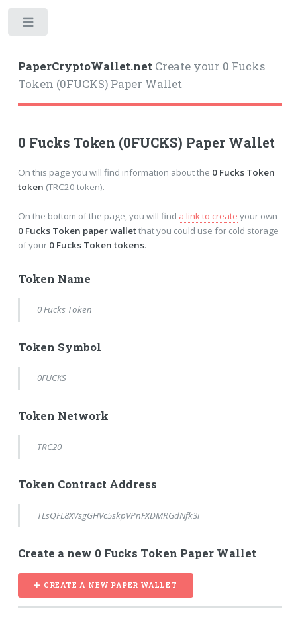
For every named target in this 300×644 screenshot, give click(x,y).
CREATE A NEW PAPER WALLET (111, 585)
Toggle (29, 25)
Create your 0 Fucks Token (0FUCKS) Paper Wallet (141, 76)
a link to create (208, 216)
